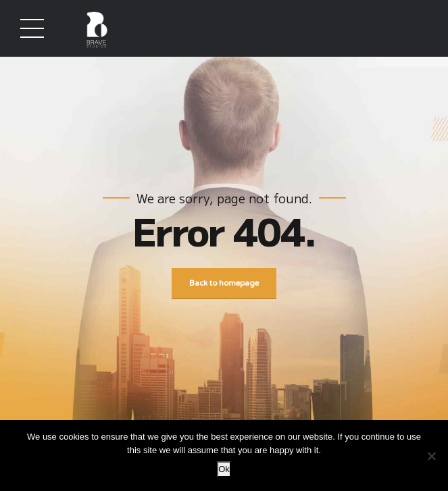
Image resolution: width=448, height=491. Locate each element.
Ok (224, 469)
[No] (431, 456)
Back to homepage (224, 284)
